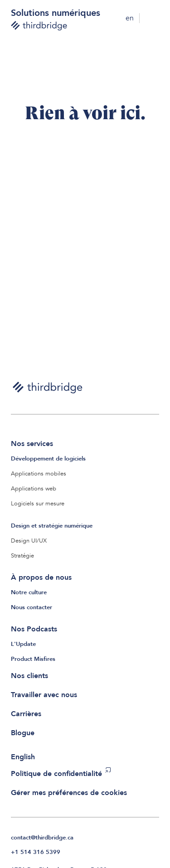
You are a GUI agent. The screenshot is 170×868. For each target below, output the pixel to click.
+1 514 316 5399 (36, 852)
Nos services (32, 444)
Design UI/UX (29, 541)
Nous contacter (32, 607)
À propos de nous (41, 577)
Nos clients (29, 676)
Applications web (34, 489)
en (130, 18)
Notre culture (29, 592)
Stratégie (22, 556)
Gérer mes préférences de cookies (69, 793)
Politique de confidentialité (56, 774)
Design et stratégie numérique (52, 526)
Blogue (23, 733)
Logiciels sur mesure (38, 504)
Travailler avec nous (44, 695)
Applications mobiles (39, 474)
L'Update (23, 644)
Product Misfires (33, 659)
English (23, 757)
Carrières (26, 714)
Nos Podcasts (34, 629)
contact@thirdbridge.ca (42, 838)
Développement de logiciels (48, 459)
